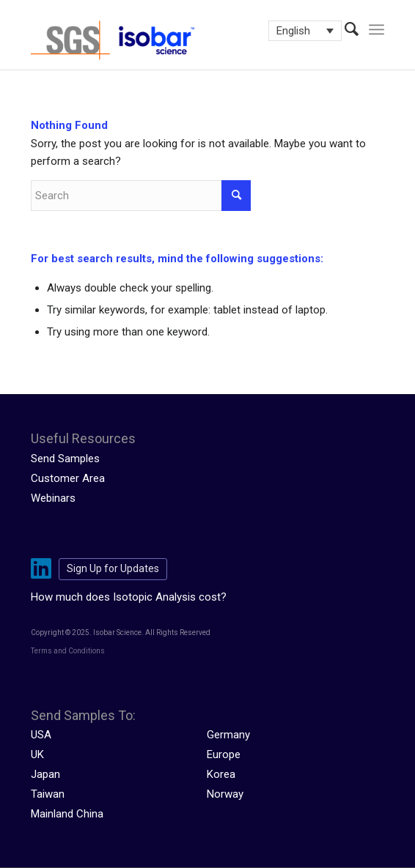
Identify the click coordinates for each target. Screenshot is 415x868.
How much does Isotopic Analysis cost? (129, 597)
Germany (228, 735)
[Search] (344, 29)
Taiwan (48, 794)
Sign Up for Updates (113, 568)
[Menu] (377, 29)
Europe (224, 754)
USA (41, 735)
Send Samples (65, 459)
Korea (221, 774)
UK (37, 754)
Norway (225, 794)
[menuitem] (344, 29)
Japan (45, 774)
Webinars (53, 498)
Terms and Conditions (68, 651)
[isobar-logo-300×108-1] (172, 40)
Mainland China (67, 814)
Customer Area (68, 478)
